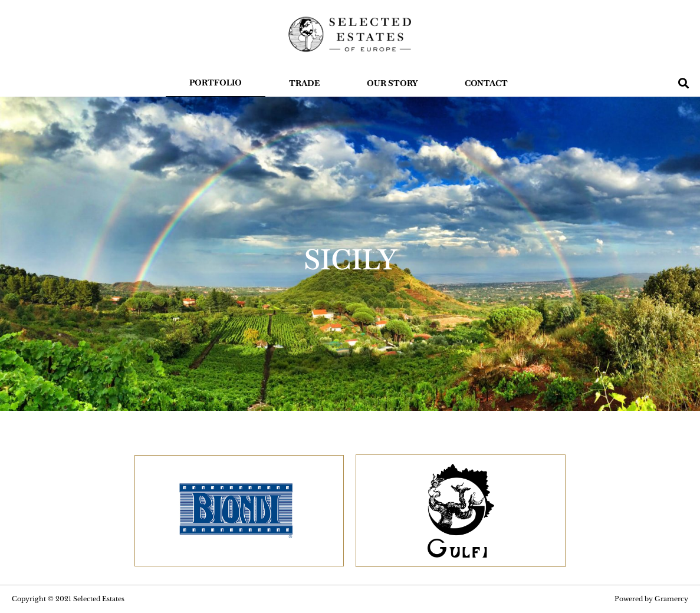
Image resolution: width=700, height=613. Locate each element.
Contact (486, 83)
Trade (304, 83)
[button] (684, 83)
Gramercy (671, 599)
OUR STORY (392, 83)
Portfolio (216, 83)
